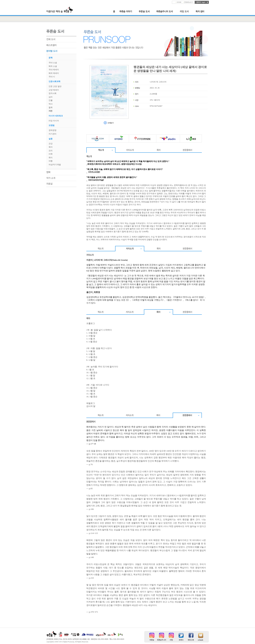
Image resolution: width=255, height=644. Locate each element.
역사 (51, 104)
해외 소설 (53, 66)
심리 (51, 97)
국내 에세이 (54, 70)
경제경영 (53, 130)
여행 (51, 161)
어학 (51, 154)
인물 (51, 100)
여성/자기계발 (55, 165)
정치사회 (53, 93)
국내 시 (52, 77)
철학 (51, 107)
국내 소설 (53, 63)
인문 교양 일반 (55, 86)
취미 (51, 158)
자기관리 (53, 134)
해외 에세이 (54, 73)
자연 (50, 111)
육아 (51, 147)
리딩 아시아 (54, 121)
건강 (51, 144)
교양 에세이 (54, 90)
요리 (51, 151)
